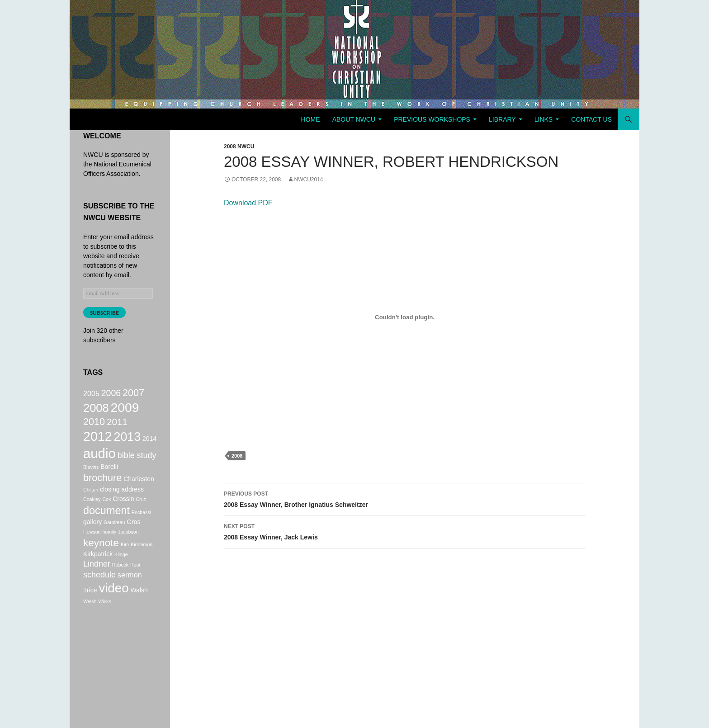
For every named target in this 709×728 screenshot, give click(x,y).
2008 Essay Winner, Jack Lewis (405, 531)
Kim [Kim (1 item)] (125, 561)
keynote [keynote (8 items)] (101, 560)
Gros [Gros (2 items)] (133, 538)
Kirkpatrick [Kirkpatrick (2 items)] (98, 572)
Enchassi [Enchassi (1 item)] (141, 527)
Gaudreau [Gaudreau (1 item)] (114, 538)
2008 (237, 456)
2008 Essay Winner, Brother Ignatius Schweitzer (405, 498)
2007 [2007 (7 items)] (133, 394)
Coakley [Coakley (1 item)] (92, 513)
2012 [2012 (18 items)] (98, 444)
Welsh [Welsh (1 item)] (90, 625)
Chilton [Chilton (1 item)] (91, 503)
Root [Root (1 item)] (135, 584)
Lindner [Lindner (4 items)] (97, 583)
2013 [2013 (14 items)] (128, 445)
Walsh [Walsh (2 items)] (139, 613)
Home (311, 119)
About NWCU (354, 119)
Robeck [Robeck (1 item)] (120, 584)
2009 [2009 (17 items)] (125, 411)
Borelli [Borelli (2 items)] (109, 479)
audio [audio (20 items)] (99, 464)
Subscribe (104, 313)
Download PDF (248, 203)
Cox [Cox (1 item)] (106, 513)
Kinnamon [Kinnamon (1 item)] (142, 561)
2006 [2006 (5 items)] (111, 394)
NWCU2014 (309, 180)
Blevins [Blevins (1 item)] (91, 479)
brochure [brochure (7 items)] (102, 491)
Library (502, 119)
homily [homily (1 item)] (109, 548)
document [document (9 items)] (106, 525)
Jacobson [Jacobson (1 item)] (128, 548)
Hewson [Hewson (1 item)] (92, 548)
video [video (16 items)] (113, 611)
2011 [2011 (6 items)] (117, 427)
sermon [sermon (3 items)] (130, 595)
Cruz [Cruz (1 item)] (141, 513)
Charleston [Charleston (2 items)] (139, 492)
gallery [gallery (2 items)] (92, 538)
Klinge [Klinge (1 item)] (121, 572)
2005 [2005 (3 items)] (91, 394)
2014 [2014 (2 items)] (149, 447)
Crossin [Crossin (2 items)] (123, 512)
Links (544, 119)
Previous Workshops (432, 119)
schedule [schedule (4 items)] (99, 595)
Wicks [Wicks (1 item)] (104, 625)
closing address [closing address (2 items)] (122, 503)
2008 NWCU (239, 147)
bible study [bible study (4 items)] (137, 466)
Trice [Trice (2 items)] (90, 613)
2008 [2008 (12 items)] (96, 411)
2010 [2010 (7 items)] (94, 427)
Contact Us (591, 119)
